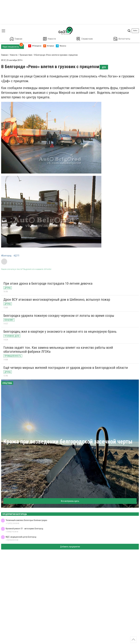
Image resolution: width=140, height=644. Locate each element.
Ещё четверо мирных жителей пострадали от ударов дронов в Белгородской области (66, 368)
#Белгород (6, 256)
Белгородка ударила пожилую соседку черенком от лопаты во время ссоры (59, 316)
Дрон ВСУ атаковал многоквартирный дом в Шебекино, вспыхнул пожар (57, 300)
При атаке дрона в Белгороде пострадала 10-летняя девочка (48, 283)
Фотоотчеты (122, 39)
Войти (135, 31)
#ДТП (16, 256)
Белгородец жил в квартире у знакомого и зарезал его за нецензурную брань (60, 332)
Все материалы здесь (70, 501)
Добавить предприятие (70, 547)
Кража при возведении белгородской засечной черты (68, 442)
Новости (49, 39)
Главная (16, 39)
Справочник (85, 39)
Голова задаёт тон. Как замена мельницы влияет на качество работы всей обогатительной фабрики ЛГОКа (58, 350)
